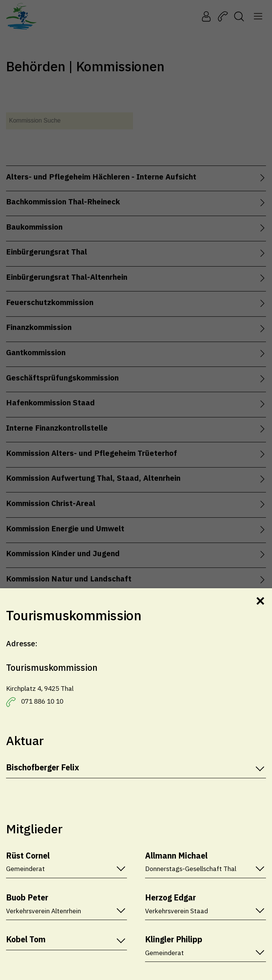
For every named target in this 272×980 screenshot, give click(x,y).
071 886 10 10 (42, 701)
